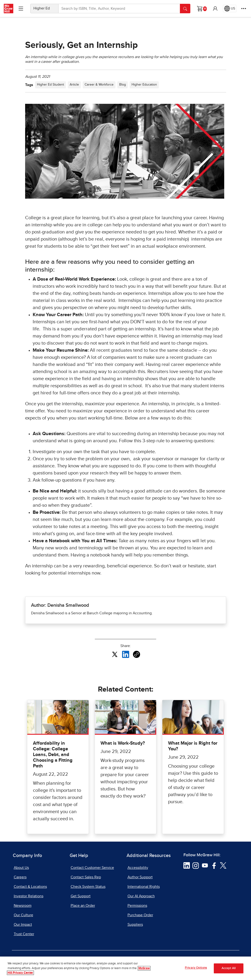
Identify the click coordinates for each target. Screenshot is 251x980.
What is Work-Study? (123, 743)
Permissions (137, 906)
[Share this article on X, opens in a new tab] (115, 654)
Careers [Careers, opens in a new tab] (20, 877)
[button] (215, 9)
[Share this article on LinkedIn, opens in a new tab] (126, 654)
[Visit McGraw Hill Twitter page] (223, 865)
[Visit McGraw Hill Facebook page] (214, 865)
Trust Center (24, 934)
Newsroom (23, 906)
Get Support (81, 896)
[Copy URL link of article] (137, 654)
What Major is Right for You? (193, 746)
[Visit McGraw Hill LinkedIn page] (187, 865)
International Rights (144, 887)
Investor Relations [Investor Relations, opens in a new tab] (29, 896)
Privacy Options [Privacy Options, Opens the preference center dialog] (196, 968)
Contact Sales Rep (86, 877)
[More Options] (244, 9)
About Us (21, 868)
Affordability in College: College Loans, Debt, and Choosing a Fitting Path (53, 755)
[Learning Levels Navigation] (21, 9)
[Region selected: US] (230, 9)
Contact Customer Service (92, 868)
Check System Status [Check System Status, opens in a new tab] (88, 887)
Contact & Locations (30, 887)
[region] (125, 968)
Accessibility (138, 868)
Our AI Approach (141, 896)
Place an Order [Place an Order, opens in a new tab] (83, 906)
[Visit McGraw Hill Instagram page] (196, 865)
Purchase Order (140, 915)
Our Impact (23, 925)
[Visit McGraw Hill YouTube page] (205, 865)
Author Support (140, 877)
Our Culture (23, 915)
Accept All (229, 968)
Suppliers (135, 925)
